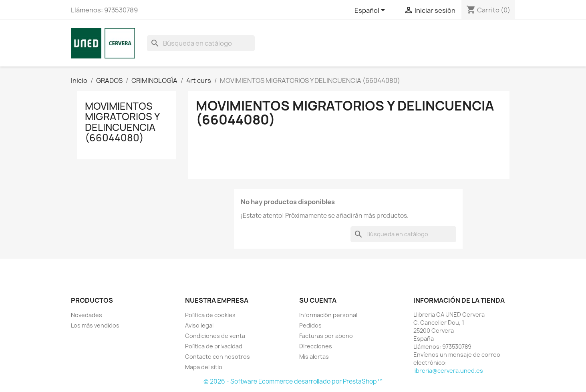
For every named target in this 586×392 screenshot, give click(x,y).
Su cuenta (318, 300)
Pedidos (310, 325)
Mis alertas (314, 357)
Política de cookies (210, 315)
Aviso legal (199, 325)
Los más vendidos (95, 325)
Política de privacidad (214, 346)
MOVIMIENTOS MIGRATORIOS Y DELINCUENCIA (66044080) (122, 122)
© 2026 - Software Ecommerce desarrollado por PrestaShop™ (293, 381)
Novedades (87, 315)
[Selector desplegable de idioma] (371, 11)
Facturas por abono (326, 336)
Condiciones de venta (215, 336)
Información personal (328, 315)
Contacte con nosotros (217, 357)
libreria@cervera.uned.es (448, 371)
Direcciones (316, 346)
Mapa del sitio (204, 367)
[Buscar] (201, 43)
